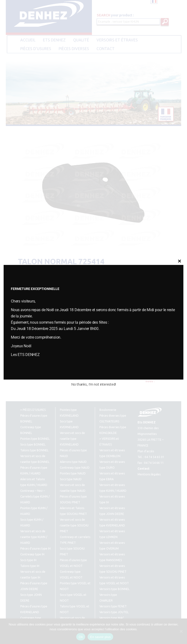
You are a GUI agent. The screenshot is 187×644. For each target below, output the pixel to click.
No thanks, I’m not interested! (93, 384)
